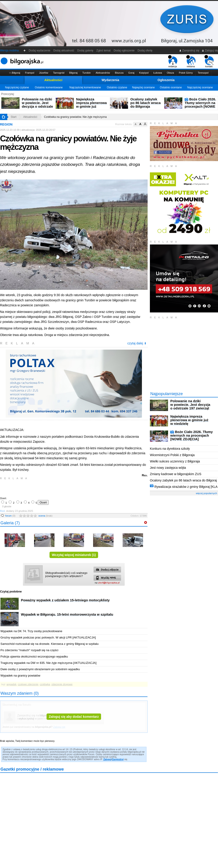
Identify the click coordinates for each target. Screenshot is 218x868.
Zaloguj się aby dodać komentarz (74, 717)
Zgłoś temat (104, 51)
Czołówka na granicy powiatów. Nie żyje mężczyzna (75, 117)
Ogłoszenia (166, 80)
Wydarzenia (110, 80)
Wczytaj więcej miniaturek (74, 555)
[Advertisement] (53, 488)
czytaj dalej (137, 343)
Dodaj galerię (85, 51)
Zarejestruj (118, 759)
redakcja (173, 61)
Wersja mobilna (9, 51)
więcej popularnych (206, 493)
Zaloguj (107, 759)
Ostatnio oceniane (171, 87)
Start (14, 117)
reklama (191, 61)
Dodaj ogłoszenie (124, 51)
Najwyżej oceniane (143, 87)
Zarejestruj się (189, 51)
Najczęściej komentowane (85, 87)
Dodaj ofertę (145, 51)
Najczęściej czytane (17, 87)
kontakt (209, 61)
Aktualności (53, 80)
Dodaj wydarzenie (40, 51)
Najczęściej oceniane (200, 87)
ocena (45, 516)
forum (10, 516)
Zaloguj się (210, 51)
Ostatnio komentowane (49, 87)
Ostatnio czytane (117, 87)
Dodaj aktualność (64, 51)
